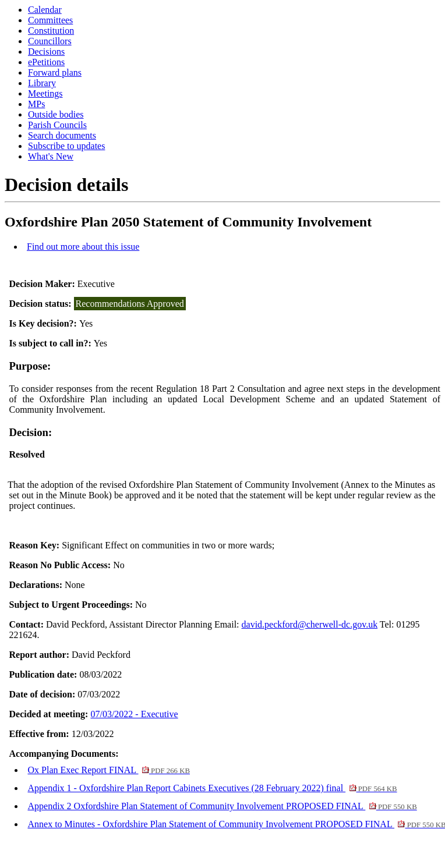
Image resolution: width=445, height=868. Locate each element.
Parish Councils (57, 125)
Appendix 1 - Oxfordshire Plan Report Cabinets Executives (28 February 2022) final (212, 788)
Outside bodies (56, 114)
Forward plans (55, 72)
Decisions (46, 52)
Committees (50, 20)
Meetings (45, 93)
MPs (36, 104)
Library (42, 83)
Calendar (45, 10)
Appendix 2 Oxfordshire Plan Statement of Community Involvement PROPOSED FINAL (222, 806)
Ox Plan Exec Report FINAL (108, 770)
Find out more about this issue (83, 247)
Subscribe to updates (66, 146)
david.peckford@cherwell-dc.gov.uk (310, 624)
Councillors (50, 41)
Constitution (51, 31)
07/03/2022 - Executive (134, 714)
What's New (51, 156)
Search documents (62, 135)
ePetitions (46, 62)
